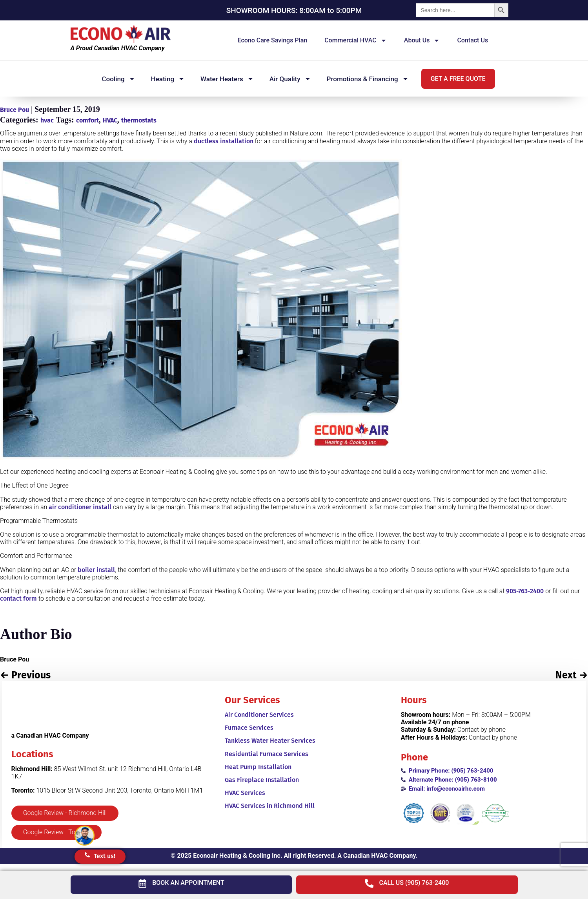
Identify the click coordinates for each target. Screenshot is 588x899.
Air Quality (290, 79)
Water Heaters (227, 79)
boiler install (96, 570)
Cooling (118, 79)
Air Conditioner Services (259, 715)
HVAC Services (245, 793)
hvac (47, 120)
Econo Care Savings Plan (273, 40)
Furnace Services (249, 728)
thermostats (139, 120)
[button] (458, 79)
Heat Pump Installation (258, 767)
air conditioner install (80, 507)
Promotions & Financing (368, 79)
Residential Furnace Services (267, 754)
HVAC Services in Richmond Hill (270, 806)
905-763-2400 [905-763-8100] (525, 591)
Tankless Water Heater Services (270, 741)
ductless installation (224, 141)
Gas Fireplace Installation (262, 780)
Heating (168, 79)
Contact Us (472, 40)
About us (422, 40)
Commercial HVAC (356, 40)
